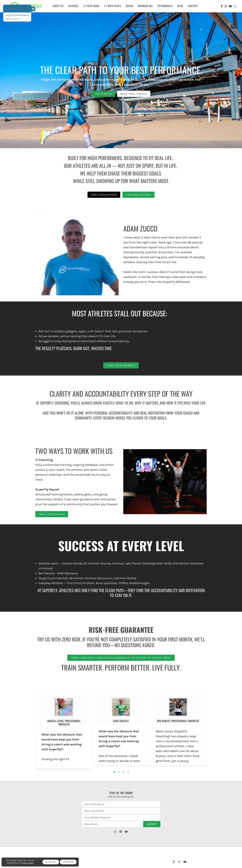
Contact (193, 6)
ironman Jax (145, 6)
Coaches (73, 6)
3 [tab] (124, 772)
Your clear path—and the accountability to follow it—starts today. (121, 658)
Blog (180, 6)
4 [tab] (128, 772)
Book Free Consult (134, 94)
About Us (58, 6)
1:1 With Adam (91, 6)
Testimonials (165, 6)
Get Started (103, 94)
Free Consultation (104, 195)
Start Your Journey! (121, 365)
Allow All (51, 862)
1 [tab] (114, 772)
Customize (68, 862)
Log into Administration (17, 15)
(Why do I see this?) (12, 19)
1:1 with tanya (113, 6)
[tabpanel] (64, 731)
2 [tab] (119, 772)
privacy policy (27, 863)
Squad (129, 6)
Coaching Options (139, 195)
